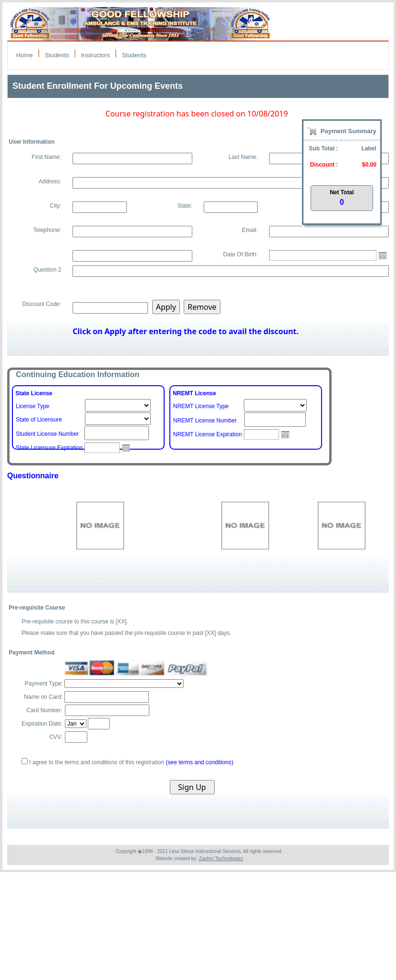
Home (25, 55)
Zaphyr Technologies (221, 859)
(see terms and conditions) (200, 762)
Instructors (96, 55)
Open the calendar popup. (383, 255)
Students (57, 55)
